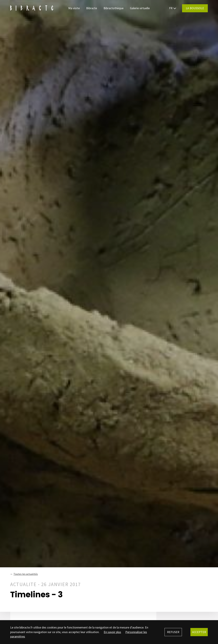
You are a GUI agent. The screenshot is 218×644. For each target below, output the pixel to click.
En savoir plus (112, 632)
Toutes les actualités (26, 574)
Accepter (199, 632)
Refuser (173, 632)
